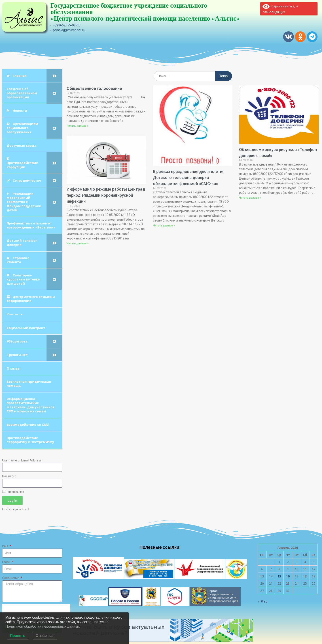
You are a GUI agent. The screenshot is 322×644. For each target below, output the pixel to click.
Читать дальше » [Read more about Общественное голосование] (78, 126)
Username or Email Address (22, 460)
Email (6, 562)
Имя (6, 546)
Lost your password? (16, 509)
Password (9, 476)
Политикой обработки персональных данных (42, 626)
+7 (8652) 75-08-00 (67, 25)
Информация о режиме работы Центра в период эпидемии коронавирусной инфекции (106, 195)
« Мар (263, 601)
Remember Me (13, 492)
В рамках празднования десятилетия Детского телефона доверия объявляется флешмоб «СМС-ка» (189, 178)
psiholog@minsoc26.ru (69, 30)
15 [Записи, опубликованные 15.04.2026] (279, 576)
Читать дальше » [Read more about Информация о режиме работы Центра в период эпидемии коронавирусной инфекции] (78, 243)
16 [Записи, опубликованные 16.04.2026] (288, 576)
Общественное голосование (94, 88)
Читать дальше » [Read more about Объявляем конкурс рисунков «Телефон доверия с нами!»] (250, 198)
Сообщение (11, 578)
